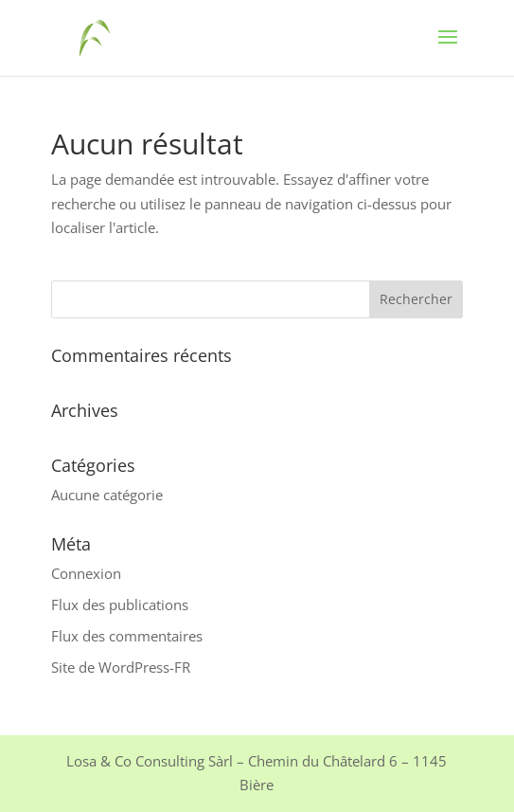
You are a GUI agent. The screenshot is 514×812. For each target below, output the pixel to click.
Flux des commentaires (127, 636)
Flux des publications (120, 604)
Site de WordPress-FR (121, 667)
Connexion (86, 573)
